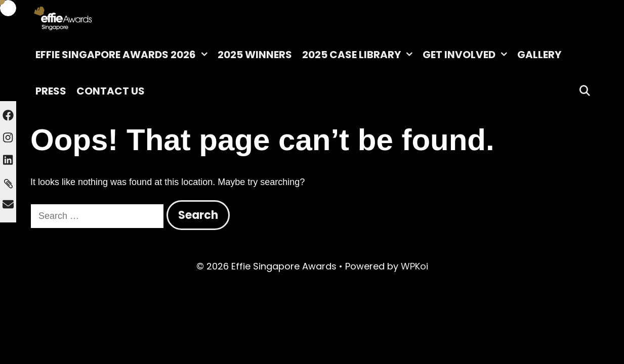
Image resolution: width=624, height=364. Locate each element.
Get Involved (467, 55)
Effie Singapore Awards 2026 (124, 55)
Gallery (539, 55)
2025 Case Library (360, 55)
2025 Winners (255, 55)
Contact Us (111, 91)
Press (51, 91)
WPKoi (414, 266)
